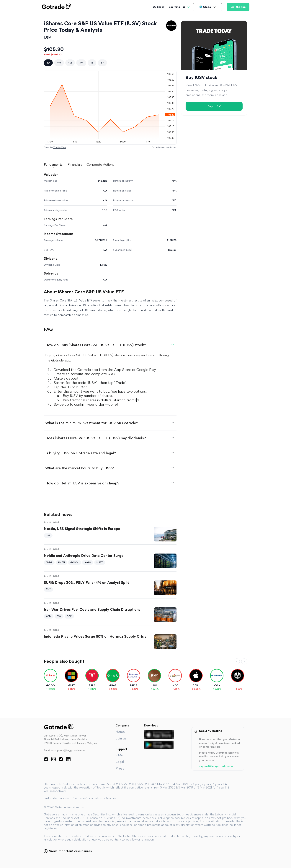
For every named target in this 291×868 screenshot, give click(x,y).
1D (48, 63)
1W (59, 63)
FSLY (48, 589)
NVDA (49, 562)
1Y (92, 63)
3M (81, 63)
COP (69, 616)
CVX (59, 616)
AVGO (88, 562)
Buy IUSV (214, 106)
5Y (102, 63)
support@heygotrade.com (216, 766)
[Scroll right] (244, 661)
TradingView (60, 147)
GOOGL (75, 562)
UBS (48, 536)
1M (70, 63)
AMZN (61, 562)
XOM (49, 616)
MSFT (100, 562)
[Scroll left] (237, 661)
